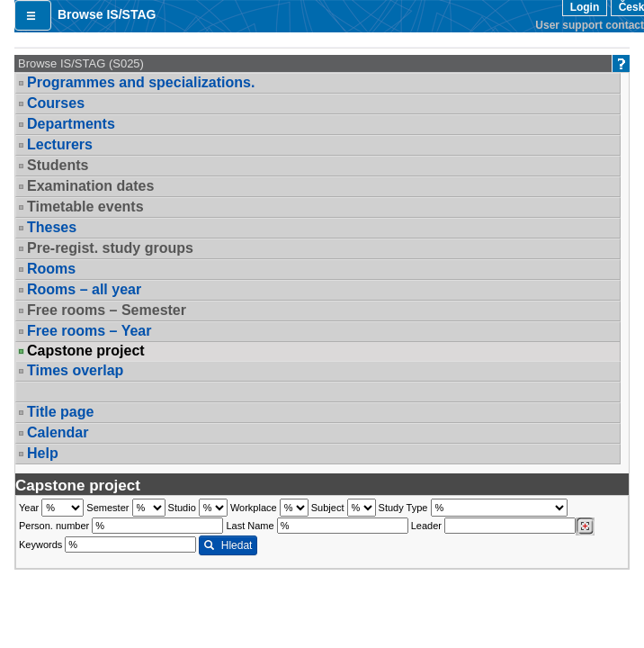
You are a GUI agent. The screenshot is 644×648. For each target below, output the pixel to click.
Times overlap (75, 370)
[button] (33, 15)
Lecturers (60, 144)
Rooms (51, 269)
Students (58, 165)
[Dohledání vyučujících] (585, 526)
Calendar (58, 432)
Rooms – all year (84, 289)
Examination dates (90, 186)
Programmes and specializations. (141, 82)
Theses (52, 227)
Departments (71, 124)
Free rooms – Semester (107, 310)
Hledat (228, 545)
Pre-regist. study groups (110, 248)
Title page (60, 412)
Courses (56, 103)
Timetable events (85, 207)
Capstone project (86, 351)
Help (43, 453)
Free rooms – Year (89, 331)
